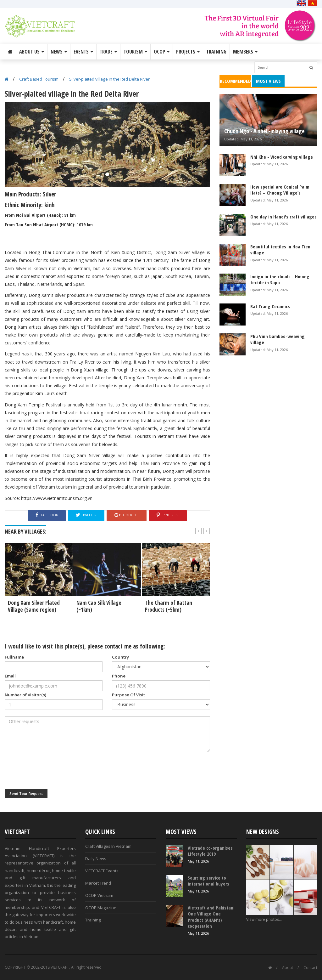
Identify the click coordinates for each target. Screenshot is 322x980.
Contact (310, 968)
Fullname (14, 657)
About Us (32, 52)
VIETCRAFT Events (102, 871)
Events (83, 52)
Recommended (235, 81)
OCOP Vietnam (99, 895)
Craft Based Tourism (39, 79)
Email (10, 676)
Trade (108, 52)
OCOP (162, 52)
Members (245, 52)
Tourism (135, 52)
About (288, 968)
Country (120, 657)
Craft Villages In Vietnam (108, 846)
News (59, 52)
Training (216, 52)
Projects (188, 52)
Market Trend (98, 883)
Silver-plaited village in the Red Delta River (109, 79)
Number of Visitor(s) (25, 695)
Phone (119, 676)
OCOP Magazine (101, 908)
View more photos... (264, 919)
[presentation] (53, 771)
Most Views (268, 81)
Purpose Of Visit (128, 695)
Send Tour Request (26, 793)
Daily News (96, 858)
